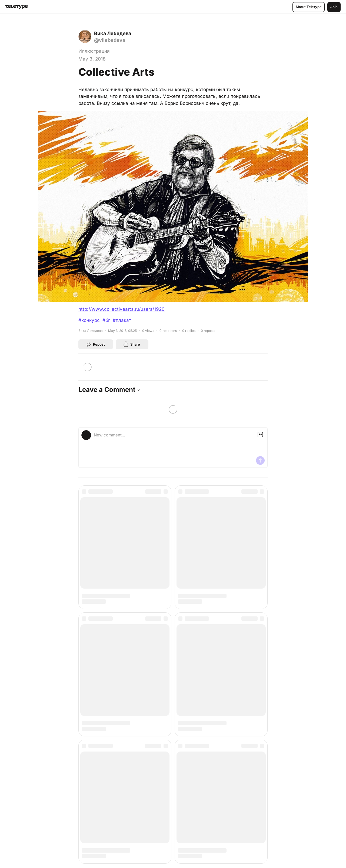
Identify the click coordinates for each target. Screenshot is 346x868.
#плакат (122, 320)
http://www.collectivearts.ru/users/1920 (122, 309)
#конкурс (89, 320)
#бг (106, 320)
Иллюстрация (94, 51)
